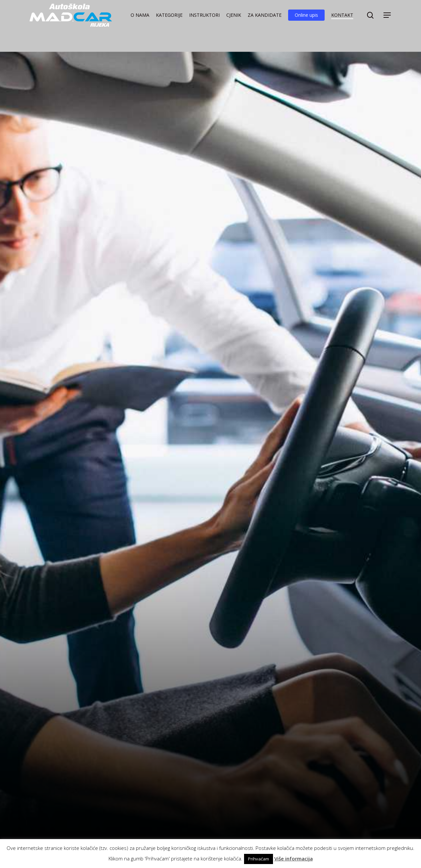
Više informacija (294, 858)
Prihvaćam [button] (259, 859)
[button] (387, 21)
